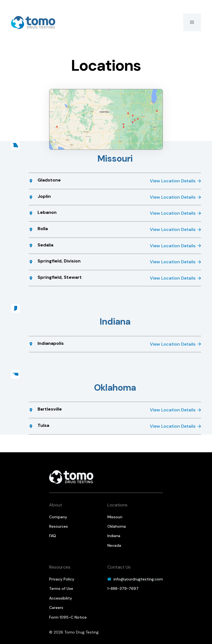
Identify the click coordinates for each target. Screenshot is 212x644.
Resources (59, 526)
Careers (56, 608)
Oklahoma (117, 526)
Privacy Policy (62, 579)
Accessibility (61, 598)
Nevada (114, 545)
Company (58, 517)
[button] (192, 22)
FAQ (53, 536)
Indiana (114, 536)
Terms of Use (61, 588)
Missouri (115, 517)
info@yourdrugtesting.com (138, 579)
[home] (33, 23)
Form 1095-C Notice (68, 617)
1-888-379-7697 (123, 588)
